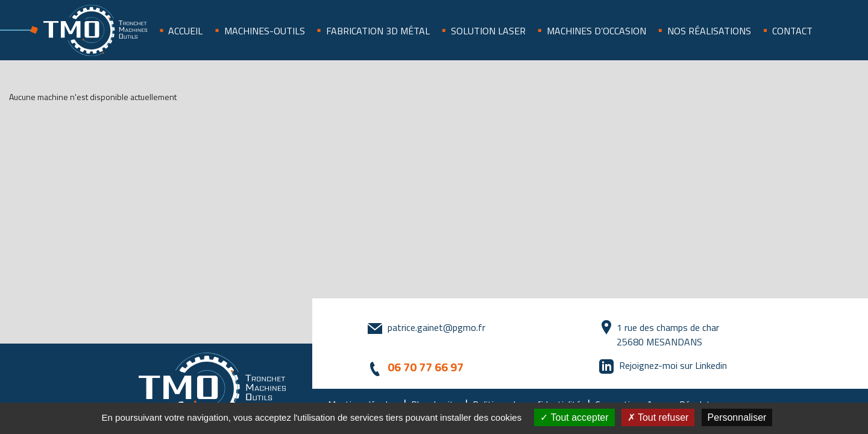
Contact (792, 31)
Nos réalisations (709, 31)
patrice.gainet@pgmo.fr (436, 327)
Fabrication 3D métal (378, 31)
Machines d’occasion (596, 31)
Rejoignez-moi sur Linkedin (673, 365)
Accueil (185, 31)
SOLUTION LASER (488, 31)
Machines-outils (265, 31)
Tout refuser (658, 417)
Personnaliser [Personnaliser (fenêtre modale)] (737, 417)
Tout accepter (574, 417)
